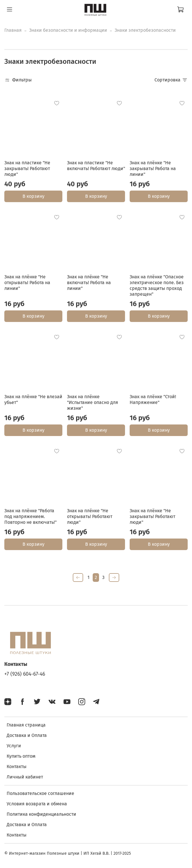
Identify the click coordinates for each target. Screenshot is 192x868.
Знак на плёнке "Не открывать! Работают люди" (90, 516)
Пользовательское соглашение (40, 793)
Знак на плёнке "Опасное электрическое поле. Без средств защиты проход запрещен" (157, 285)
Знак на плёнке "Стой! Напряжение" (153, 399)
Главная (13, 30)
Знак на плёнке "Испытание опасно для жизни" (93, 402)
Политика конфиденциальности (41, 814)
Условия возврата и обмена (37, 804)
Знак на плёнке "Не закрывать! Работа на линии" (153, 168)
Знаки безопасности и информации (68, 30)
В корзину (33, 196)
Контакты (17, 767)
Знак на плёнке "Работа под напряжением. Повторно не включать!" (30, 516)
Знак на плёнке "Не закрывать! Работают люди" (152, 516)
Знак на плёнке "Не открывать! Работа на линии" (27, 283)
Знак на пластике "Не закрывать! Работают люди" (27, 168)
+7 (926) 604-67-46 (25, 674)
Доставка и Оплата (27, 735)
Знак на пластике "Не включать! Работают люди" (96, 166)
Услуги (14, 746)
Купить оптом (21, 756)
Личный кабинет (25, 777)
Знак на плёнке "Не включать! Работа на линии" (89, 283)
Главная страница (26, 725)
